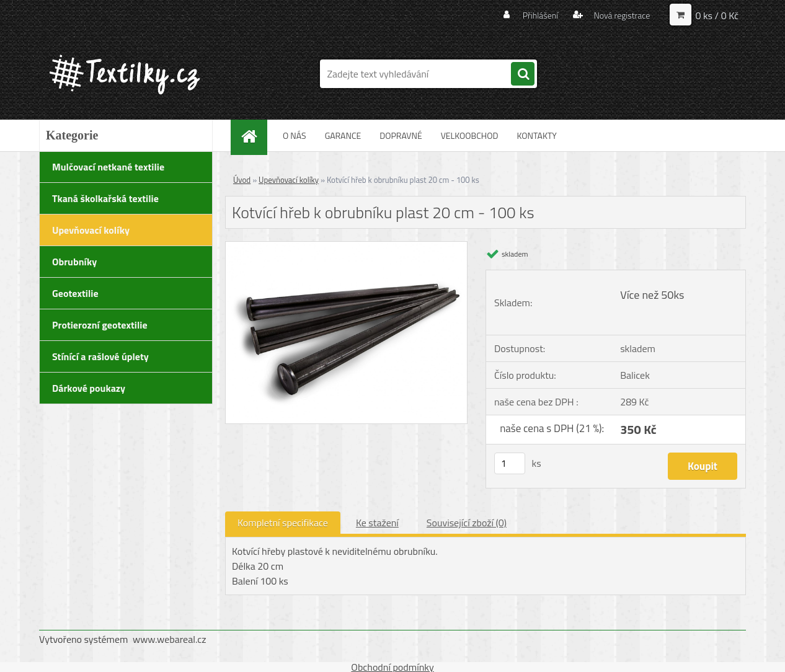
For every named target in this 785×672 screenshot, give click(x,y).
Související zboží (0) (467, 523)
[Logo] (124, 74)
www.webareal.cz (170, 639)
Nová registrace (621, 15)
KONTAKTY (536, 135)
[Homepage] (256, 135)
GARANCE (343, 135)
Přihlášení (541, 15)
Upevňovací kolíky (289, 180)
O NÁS (295, 135)
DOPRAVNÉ (401, 135)
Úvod (242, 180)
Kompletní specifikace (283, 523)
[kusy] (510, 463)
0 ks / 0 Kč (717, 15)
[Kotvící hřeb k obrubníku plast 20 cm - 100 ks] (346, 247)
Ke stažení (377, 523)
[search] (523, 74)
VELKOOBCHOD (470, 135)
